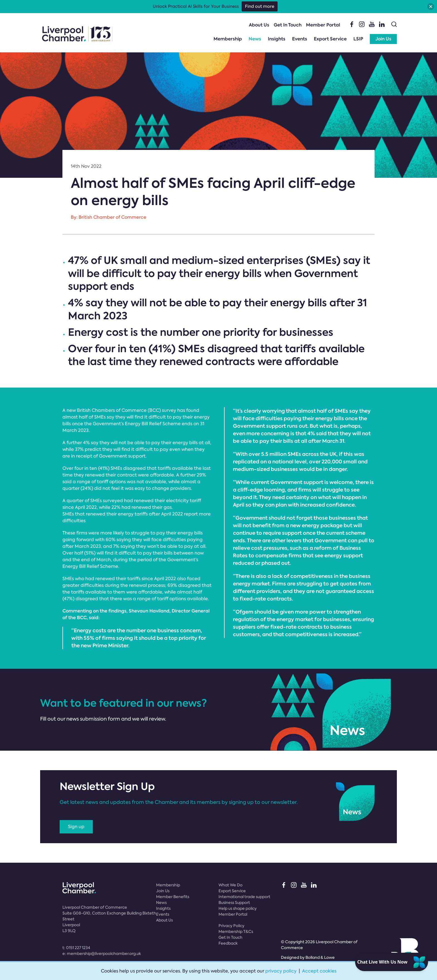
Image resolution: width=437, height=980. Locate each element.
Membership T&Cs (236, 932)
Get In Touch (288, 25)
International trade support (244, 897)
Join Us (383, 39)
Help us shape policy (238, 908)
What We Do (230, 885)
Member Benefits (173, 897)
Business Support (234, 903)
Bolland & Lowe (320, 957)
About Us (259, 25)
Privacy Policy (231, 926)
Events (300, 39)
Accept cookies (319, 971)
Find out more (260, 6)
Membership (228, 39)
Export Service (330, 39)
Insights (277, 39)
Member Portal (323, 25)
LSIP (358, 39)
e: (102, 954)
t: (76, 948)
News (255, 39)
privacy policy (281, 971)
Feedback (228, 943)
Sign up (76, 827)
